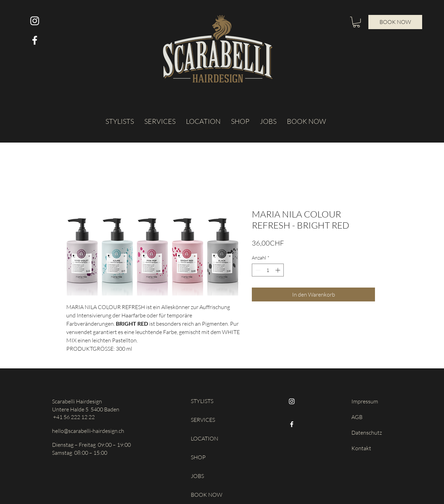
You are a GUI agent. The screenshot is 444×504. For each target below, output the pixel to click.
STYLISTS (202, 401)
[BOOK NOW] (395, 22)
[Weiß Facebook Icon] (35, 40)
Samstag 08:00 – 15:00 (80, 453)
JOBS (197, 476)
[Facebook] (292, 424)
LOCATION (204, 438)
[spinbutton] (268, 270)
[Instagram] (292, 401)
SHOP (198, 457)
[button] (356, 22)
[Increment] (278, 270)
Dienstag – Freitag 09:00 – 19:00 (91, 445)
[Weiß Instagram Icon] (35, 21)
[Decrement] (257, 270)
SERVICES (203, 420)
